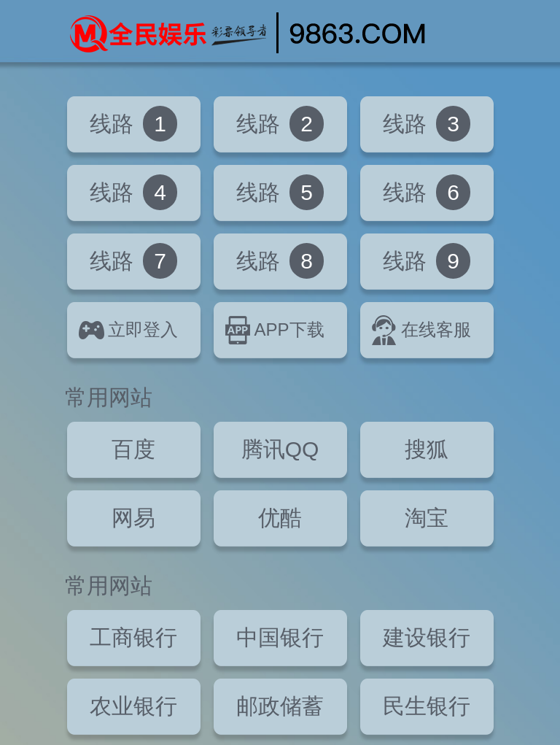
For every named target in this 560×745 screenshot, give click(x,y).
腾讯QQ (280, 449)
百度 (133, 449)
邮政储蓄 (280, 706)
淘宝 (427, 518)
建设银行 (427, 637)
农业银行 (133, 706)
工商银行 (133, 637)
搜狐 (427, 449)
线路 (133, 124)
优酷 (280, 518)
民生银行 (427, 706)
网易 (133, 518)
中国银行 (280, 637)
